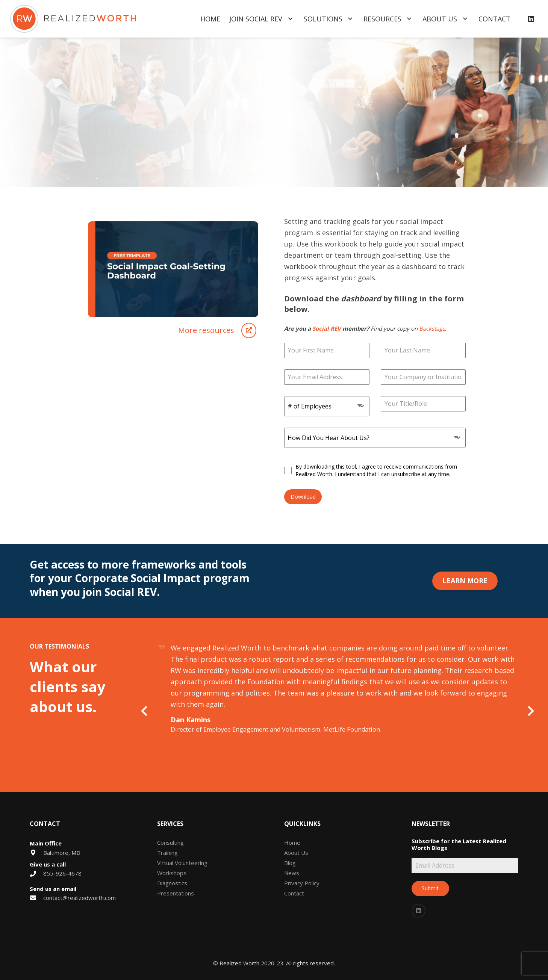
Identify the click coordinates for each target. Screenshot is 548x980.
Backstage (432, 328)
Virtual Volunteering (182, 863)
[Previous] (145, 711)
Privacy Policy (302, 883)
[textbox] (320, 406)
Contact (294, 893)
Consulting (170, 842)
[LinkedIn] (531, 19)
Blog (290, 863)
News (292, 873)
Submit (430, 888)
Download (303, 497)
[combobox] (327, 406)
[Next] (530, 711)
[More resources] (206, 330)
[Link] (73, 19)
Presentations (176, 893)
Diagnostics (172, 883)
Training (167, 853)
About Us (296, 853)
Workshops (172, 873)
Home (292, 842)
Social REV (327, 328)
